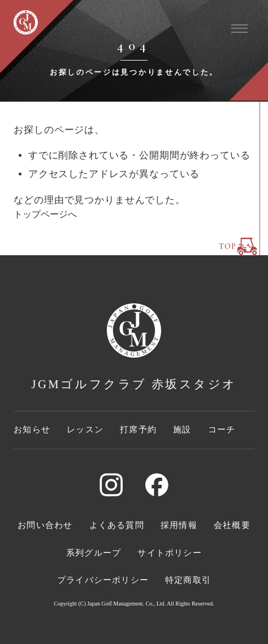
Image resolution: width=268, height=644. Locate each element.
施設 (182, 430)
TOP (238, 246)
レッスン (85, 430)
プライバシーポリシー (103, 580)
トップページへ (45, 214)
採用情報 (179, 525)
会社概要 (232, 525)
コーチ (222, 430)
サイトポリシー (169, 553)
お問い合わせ (45, 525)
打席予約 (138, 430)
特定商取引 (188, 580)
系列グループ (94, 553)
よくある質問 (117, 525)
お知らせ (32, 430)
